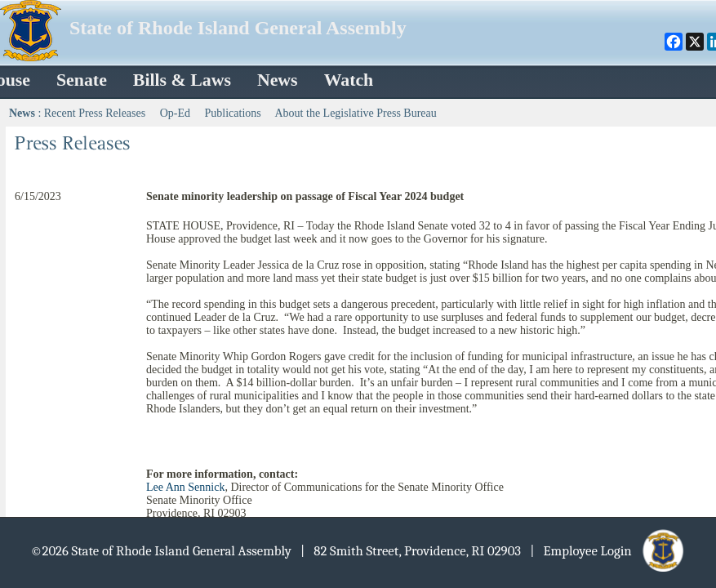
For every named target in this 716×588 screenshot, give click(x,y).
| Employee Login (608, 551)
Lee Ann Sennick (185, 487)
